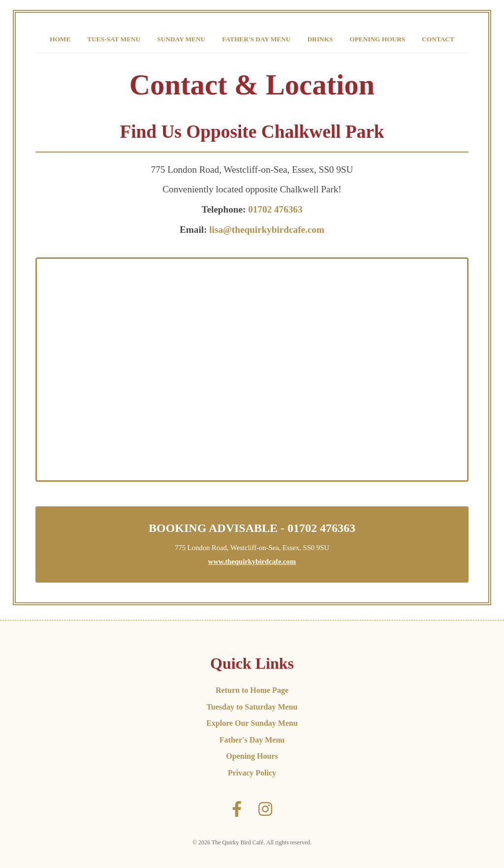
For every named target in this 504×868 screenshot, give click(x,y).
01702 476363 (275, 209)
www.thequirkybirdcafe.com (252, 561)
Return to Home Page (252, 690)
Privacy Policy (252, 773)
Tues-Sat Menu (114, 39)
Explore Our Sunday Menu (252, 723)
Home (60, 39)
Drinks (320, 39)
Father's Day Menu (256, 39)
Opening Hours (377, 39)
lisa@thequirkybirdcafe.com (267, 230)
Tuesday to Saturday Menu (252, 707)
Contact (438, 39)
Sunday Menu (181, 39)
